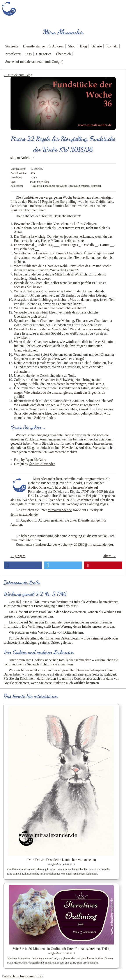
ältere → (110, 556)
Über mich (63, 54)
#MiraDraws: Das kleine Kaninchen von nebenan (61, 860)
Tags (28, 54)
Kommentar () (64, 544)
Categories (44, 54)
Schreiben (96, 186)
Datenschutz (10, 976)
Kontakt (112, 46)
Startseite (12, 46)
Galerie (97, 46)
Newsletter (13, 54)
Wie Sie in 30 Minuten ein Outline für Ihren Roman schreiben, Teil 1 (61, 949)
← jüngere (18, 556)
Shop (72, 46)
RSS (39, 976)
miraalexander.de (60, 510)
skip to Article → (23, 158)
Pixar (33, 182)
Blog (83, 46)
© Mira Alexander (42, 464)
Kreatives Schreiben (79, 186)
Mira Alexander (63, 32)
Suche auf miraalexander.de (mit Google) (34, 62)
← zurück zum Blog (18, 75)
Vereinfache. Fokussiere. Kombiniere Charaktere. (49, 253)
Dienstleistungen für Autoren (43, 46)
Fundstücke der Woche (55, 186)
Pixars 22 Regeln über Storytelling (52, 202)
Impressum (28, 976)
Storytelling (43, 182)
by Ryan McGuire (34, 460)
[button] (23, 565)
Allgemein (36, 186)
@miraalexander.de (24, 514)
